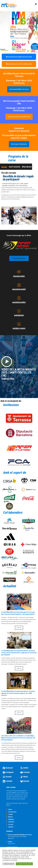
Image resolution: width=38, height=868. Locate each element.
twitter (26, 768)
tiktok (25, 777)
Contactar (11, 827)
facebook (9, 768)
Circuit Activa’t (12, 812)
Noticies (11, 817)
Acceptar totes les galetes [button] (24, 864)
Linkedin (9, 781)
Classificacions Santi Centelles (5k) (19, 64)
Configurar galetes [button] (9, 864)
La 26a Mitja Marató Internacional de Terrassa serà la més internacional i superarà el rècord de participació (19, 653)
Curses (10, 809)
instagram (10, 772)
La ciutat (11, 824)
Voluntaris (11, 819)
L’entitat (10, 814)
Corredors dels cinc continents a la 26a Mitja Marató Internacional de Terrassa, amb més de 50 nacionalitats (18, 738)
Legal (20, 803)
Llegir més (19, 628)
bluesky (26, 781)
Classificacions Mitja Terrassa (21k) (19, 57)
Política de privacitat (12, 803)
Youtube (26, 772)
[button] (19, 89)
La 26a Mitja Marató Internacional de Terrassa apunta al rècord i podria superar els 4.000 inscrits (18, 693)
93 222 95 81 (12, 844)
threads (9, 777)
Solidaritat (11, 822)
